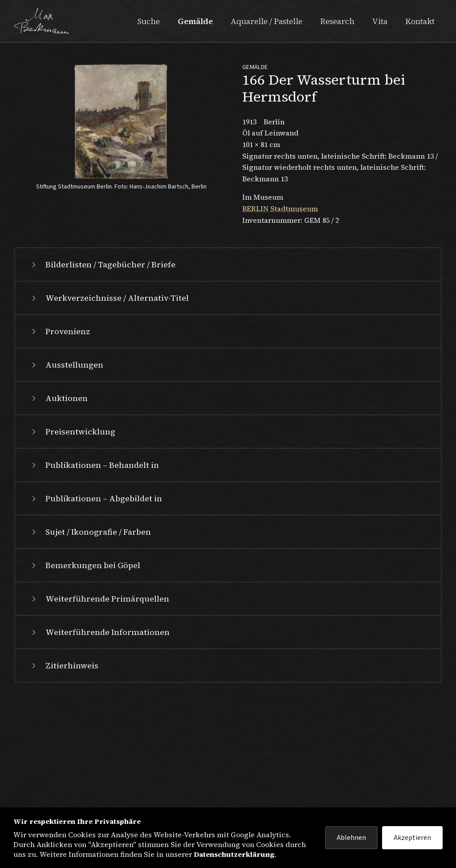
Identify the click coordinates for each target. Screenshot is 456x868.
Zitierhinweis (64, 772)
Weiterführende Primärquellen (99, 705)
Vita (380, 21)
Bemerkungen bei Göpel (85, 672)
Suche (149, 21)
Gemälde (195, 21)
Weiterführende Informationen (100, 739)
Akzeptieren (412, 838)
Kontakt (420, 21)
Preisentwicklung (72, 538)
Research (337, 21)
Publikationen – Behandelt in (94, 571)
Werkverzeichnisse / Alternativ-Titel (109, 404)
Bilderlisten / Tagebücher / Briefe (102, 371)
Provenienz (60, 438)
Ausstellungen (66, 471)
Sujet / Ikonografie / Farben (90, 638)
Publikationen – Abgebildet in (96, 605)
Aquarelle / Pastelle (267, 21)
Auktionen (59, 505)
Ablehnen (351, 838)
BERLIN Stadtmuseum (280, 209)
